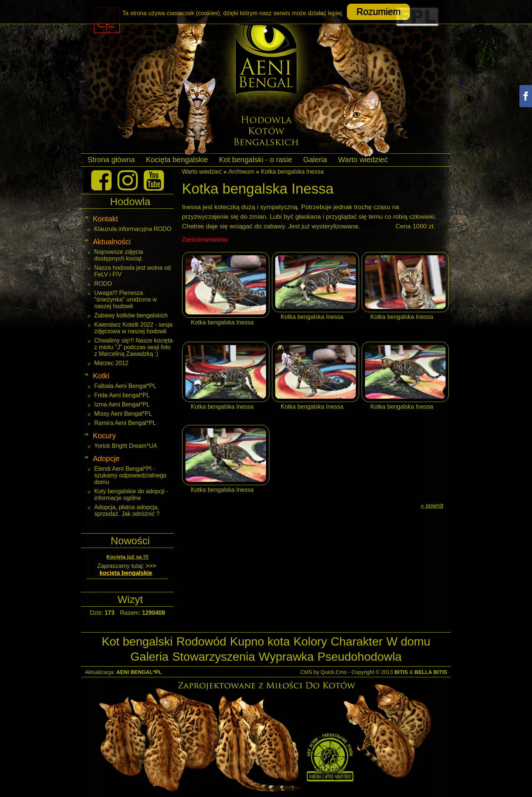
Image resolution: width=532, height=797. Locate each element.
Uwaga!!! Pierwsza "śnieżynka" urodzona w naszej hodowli (126, 299)
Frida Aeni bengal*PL (122, 395)
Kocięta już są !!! (127, 557)
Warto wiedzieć (363, 160)
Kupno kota (260, 641)
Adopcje (106, 459)
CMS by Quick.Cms (324, 672)
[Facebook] (101, 180)
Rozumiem (378, 12)
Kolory (310, 641)
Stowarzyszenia (214, 657)
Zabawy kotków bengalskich (131, 315)
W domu (408, 641)
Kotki (101, 376)
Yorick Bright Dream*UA (126, 446)
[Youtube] (154, 180)
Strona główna (111, 160)
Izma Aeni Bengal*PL (122, 404)
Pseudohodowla (359, 657)
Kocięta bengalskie (177, 160)
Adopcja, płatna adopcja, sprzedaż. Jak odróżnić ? (127, 510)
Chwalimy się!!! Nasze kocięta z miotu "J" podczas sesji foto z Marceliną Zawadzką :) (134, 347)
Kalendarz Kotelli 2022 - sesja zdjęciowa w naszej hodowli (133, 328)
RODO (103, 284)
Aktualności (112, 242)
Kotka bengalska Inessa (292, 172)
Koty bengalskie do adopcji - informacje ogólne (131, 495)
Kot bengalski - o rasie (256, 160)
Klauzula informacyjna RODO (133, 229)
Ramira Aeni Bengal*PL (125, 423)
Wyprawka (286, 657)
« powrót (432, 506)
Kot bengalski (137, 641)
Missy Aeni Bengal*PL (123, 414)
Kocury (104, 436)
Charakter (357, 641)
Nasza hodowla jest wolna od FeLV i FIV (132, 271)
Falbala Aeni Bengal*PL (125, 386)
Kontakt (105, 219)
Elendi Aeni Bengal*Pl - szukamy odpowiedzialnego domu (130, 475)
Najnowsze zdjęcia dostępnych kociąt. (119, 255)
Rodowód (201, 641)
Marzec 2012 (111, 363)
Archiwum (241, 172)
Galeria (315, 160)
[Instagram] (128, 180)
